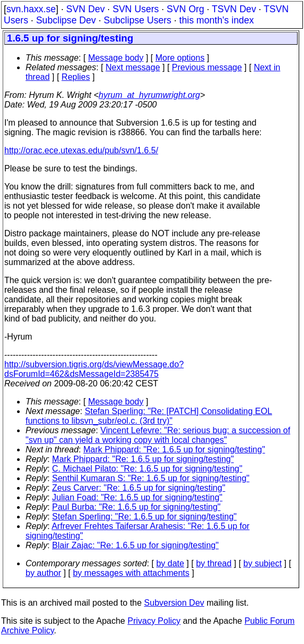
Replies (76, 77)
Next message (133, 67)
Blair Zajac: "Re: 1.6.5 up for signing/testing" (135, 545)
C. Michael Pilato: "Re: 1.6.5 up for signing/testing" (147, 469)
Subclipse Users (138, 20)
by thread (214, 563)
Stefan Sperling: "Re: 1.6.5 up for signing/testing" (145, 517)
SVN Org (185, 9)
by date (170, 563)
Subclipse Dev (66, 20)
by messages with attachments (131, 573)
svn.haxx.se (31, 9)
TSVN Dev (234, 9)
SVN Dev (85, 9)
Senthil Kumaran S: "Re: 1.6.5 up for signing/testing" (151, 478)
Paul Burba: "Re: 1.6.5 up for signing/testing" (136, 507)
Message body (116, 58)
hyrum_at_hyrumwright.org (149, 95)
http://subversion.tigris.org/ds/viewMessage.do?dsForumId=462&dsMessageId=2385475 (94, 369)
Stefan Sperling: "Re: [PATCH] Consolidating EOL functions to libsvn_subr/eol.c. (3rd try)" (149, 416)
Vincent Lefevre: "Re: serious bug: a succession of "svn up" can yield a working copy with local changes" (158, 435)
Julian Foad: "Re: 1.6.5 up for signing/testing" (137, 497)
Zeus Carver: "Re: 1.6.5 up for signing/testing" (139, 488)
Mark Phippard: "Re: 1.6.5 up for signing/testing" (174, 449)
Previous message (207, 67)
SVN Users (135, 9)
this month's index (217, 20)
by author (43, 573)
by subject (262, 563)
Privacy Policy (154, 621)
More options (180, 58)
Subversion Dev (174, 603)
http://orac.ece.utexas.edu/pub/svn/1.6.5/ (81, 150)
